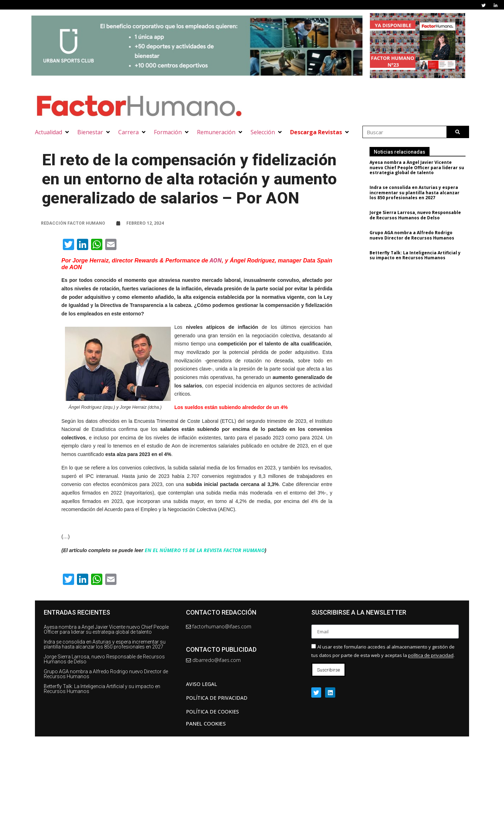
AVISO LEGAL (202, 684)
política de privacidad (431, 656)
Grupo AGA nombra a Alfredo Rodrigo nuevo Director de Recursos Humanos (414, 235)
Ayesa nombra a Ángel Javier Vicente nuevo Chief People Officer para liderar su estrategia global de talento (419, 167)
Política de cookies (212, 712)
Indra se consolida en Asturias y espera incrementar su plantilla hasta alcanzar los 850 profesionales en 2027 (417, 193)
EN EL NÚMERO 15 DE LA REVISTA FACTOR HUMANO (205, 550)
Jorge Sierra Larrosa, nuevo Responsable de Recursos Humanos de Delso (417, 215)
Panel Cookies (206, 723)
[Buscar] (458, 132)
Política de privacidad (217, 698)
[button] (53, 132)
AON (216, 260)
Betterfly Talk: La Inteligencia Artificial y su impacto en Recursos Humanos (417, 255)
